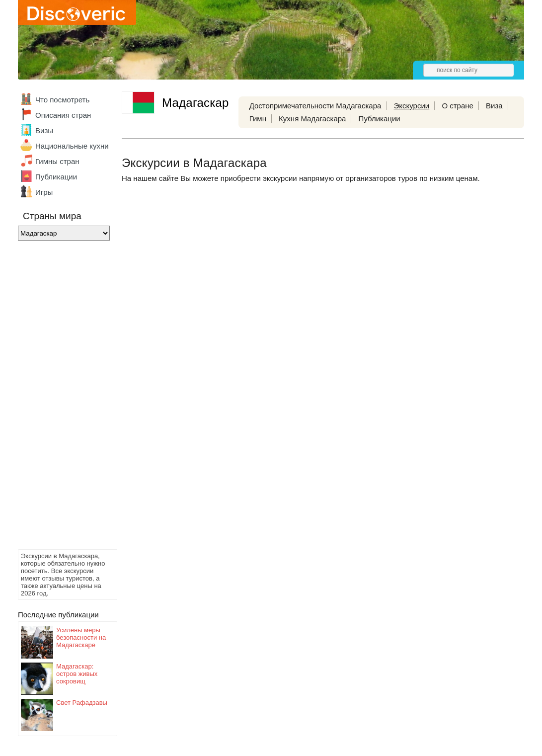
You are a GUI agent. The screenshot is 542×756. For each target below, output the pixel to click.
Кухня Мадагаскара (312, 119)
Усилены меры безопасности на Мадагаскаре (81, 637)
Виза (494, 106)
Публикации (56, 177)
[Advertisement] (58, 398)
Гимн (258, 119)
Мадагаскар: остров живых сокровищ (77, 674)
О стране (458, 106)
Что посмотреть (62, 100)
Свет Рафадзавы (82, 703)
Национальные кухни (72, 146)
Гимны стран (57, 161)
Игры (44, 192)
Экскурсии (412, 106)
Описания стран (63, 115)
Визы (44, 130)
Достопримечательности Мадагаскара (315, 106)
